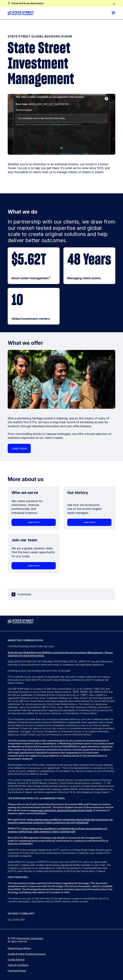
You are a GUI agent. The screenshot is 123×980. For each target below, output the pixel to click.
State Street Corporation (30, 938)
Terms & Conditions (18, 965)
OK (61, 148)
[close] (114, 4)
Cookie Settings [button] (16, 960)
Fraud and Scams (17, 971)
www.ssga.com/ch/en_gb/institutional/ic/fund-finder (62, 810)
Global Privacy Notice (19, 948)
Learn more (19, 448)
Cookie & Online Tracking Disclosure (27, 954)
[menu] (113, 13)
